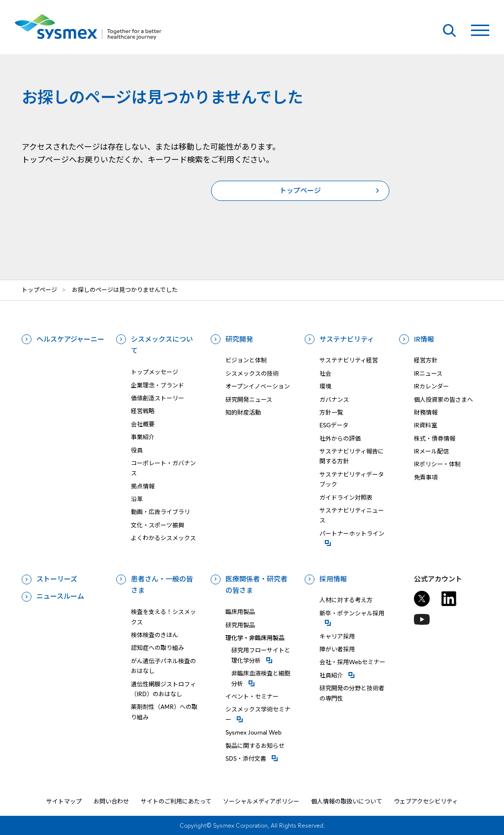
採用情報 (333, 579)
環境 (325, 386)
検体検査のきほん (155, 635)
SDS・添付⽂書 (260, 758)
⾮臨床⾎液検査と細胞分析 (263, 678)
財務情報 (426, 412)
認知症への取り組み (157, 648)
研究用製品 (240, 625)
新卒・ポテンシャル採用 (354, 613)
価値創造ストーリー (157, 398)
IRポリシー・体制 (437, 464)
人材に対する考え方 (346, 600)
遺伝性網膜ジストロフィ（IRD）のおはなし (163, 689)
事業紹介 (143, 437)
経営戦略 (143, 411)
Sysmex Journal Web (253, 732)
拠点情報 (143, 486)
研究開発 (239, 339)
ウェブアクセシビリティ (426, 801)
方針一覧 (331, 412)
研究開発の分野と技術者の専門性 (352, 693)
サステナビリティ (347, 339)
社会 (325, 373)
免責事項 (426, 477)
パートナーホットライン (354, 533)
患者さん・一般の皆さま (162, 585)
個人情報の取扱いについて (346, 801)
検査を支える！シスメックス (163, 617)
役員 (137, 450)
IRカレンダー (431, 386)
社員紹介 (354, 675)
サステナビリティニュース (352, 515)
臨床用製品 (240, 612)
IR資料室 (425, 425)
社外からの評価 (340, 438)
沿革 (137, 499)
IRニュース (428, 373)
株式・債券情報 (435, 438)
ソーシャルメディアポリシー (261, 801)
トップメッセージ (155, 372)
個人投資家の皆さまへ (443, 400)
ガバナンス (334, 400)
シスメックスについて (162, 345)
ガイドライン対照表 (346, 498)
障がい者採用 (337, 649)
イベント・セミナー (252, 696)
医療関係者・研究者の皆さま (256, 585)
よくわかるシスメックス (163, 538)
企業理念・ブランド (157, 385)
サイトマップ (64, 801)
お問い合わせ (111, 801)
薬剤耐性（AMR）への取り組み (164, 712)
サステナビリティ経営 (349, 360)
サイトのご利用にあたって (176, 801)
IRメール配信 (431, 451)
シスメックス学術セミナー (260, 714)
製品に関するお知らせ (255, 746)
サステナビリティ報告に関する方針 (352, 456)
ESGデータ (334, 425)
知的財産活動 (243, 412)
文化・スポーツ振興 (157, 525)
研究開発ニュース (249, 400)
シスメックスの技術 (252, 373)
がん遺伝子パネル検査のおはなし (163, 666)
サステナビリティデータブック (352, 479)
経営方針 (426, 360)
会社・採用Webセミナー (352, 662)
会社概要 (143, 424)
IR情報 (424, 339)
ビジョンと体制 (246, 360)
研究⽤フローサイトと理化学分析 (263, 655)
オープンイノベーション (258, 386)
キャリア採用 (337, 636)
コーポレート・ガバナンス (163, 468)
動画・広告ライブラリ (160, 512)
